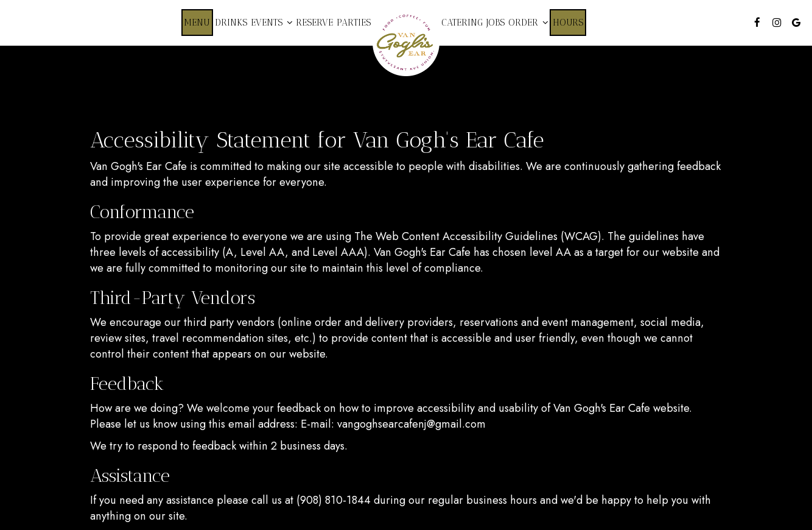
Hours (568, 23)
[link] (406, 43)
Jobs (495, 23)
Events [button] (271, 23)
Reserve (314, 23)
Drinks (231, 23)
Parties (354, 23)
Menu (197, 23)
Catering (462, 23)
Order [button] (528, 23)
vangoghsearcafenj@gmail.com (411, 424)
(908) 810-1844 (334, 500)
